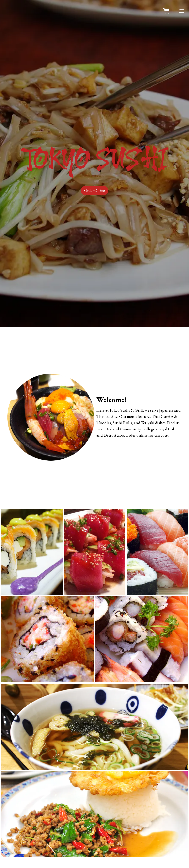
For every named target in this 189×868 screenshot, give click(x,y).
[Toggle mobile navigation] (182, 11)
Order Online (94, 190)
